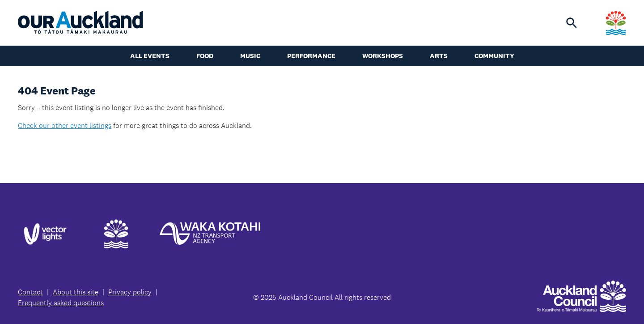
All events (150, 56)
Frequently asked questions (61, 303)
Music (250, 56)
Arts (439, 56)
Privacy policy (130, 292)
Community (494, 56)
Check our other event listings (65, 126)
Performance (311, 56)
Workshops (383, 56)
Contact (30, 292)
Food (205, 56)
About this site (76, 292)
